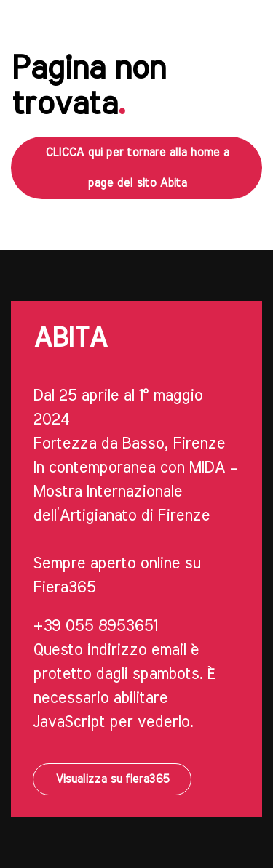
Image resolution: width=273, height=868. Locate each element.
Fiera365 (64, 587)
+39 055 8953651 (95, 626)
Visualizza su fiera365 (112, 779)
